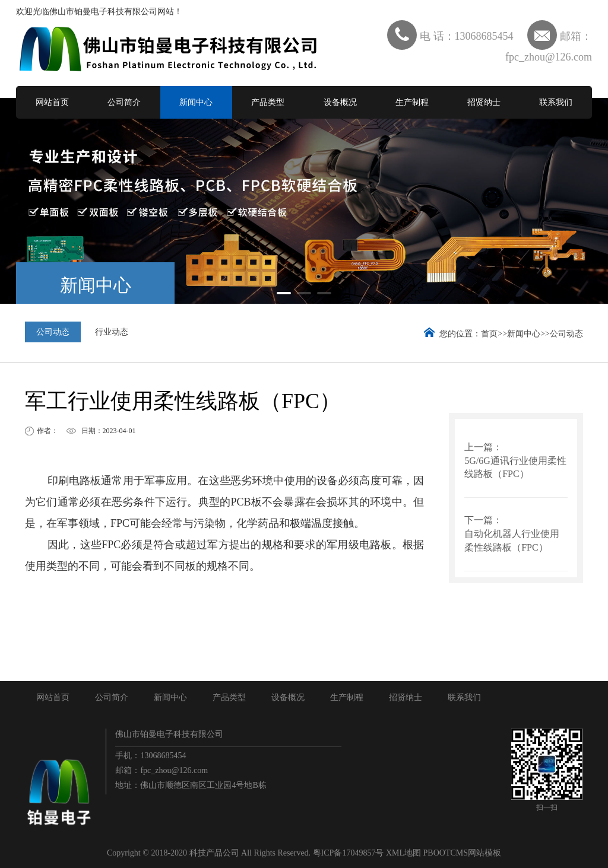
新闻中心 (196, 102)
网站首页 (52, 102)
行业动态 (112, 332)
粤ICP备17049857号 (349, 853)
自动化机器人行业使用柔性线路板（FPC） (512, 540)
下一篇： (483, 520)
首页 (489, 334)
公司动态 (53, 332)
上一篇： (483, 447)
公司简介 (124, 102)
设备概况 (340, 102)
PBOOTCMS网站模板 (462, 853)
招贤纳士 (484, 102)
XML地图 (403, 853)
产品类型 (268, 102)
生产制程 (412, 102)
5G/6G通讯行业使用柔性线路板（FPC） (515, 468)
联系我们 (556, 102)
